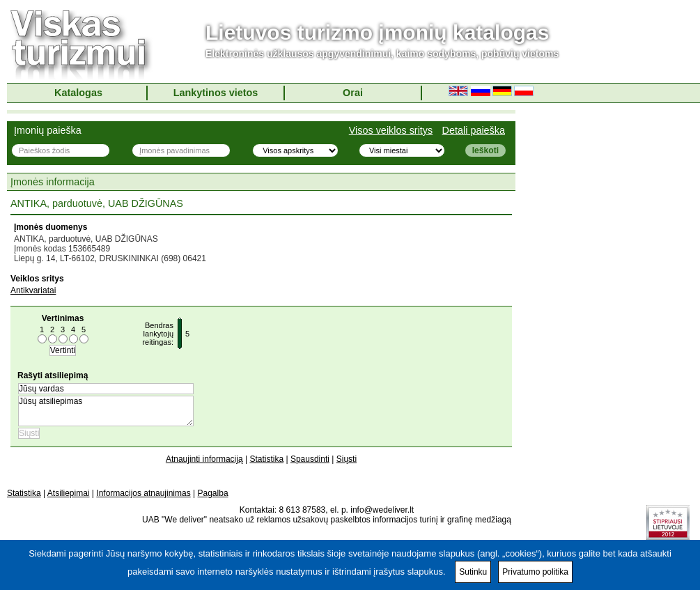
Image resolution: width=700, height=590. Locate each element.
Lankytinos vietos (216, 93)
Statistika (266, 459)
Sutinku (473, 572)
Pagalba (213, 493)
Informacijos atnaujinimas (143, 493)
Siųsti (347, 459)
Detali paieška (474, 130)
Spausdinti (310, 459)
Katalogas (78, 93)
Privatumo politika (535, 572)
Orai (353, 93)
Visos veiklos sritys (391, 130)
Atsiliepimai (69, 493)
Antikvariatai (33, 290)
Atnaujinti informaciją (204, 459)
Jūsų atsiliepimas (106, 411)
